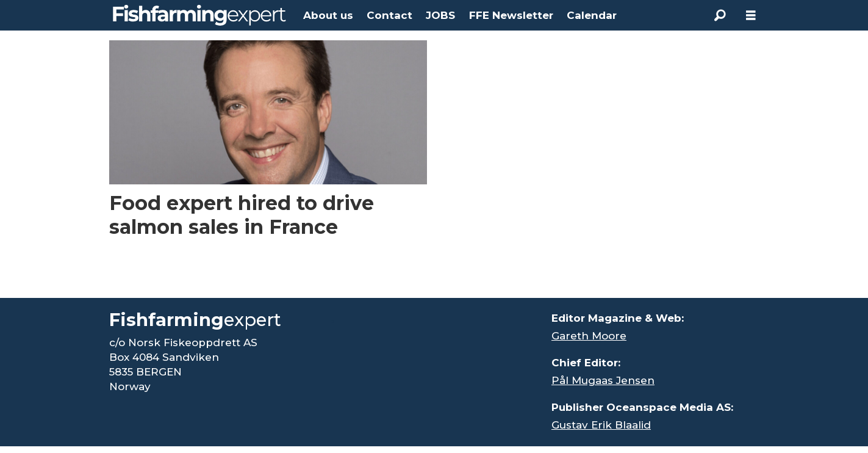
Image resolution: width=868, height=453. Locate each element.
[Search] (720, 15)
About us (328, 15)
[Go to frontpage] (199, 15)
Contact (389, 15)
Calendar (592, 15)
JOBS (440, 15)
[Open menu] (751, 16)
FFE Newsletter (511, 15)
